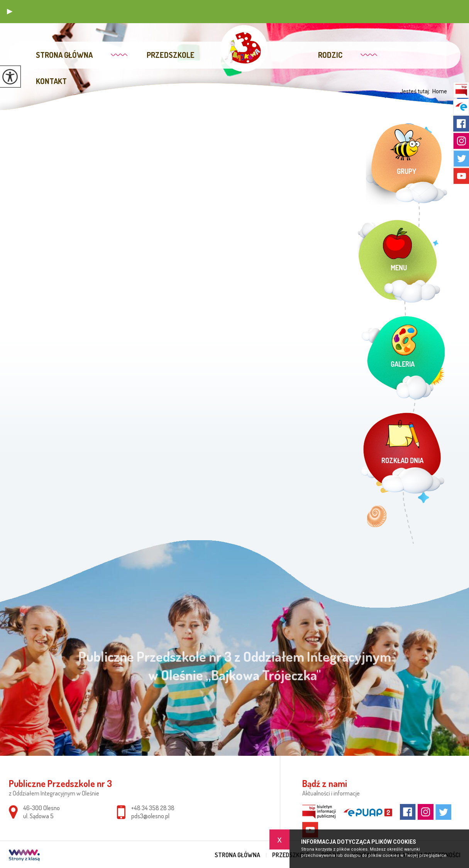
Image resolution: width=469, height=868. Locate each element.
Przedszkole (171, 55)
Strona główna (64, 55)
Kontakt (51, 81)
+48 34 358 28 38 (153, 808)
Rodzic (330, 55)
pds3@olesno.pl (150, 816)
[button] (10, 12)
